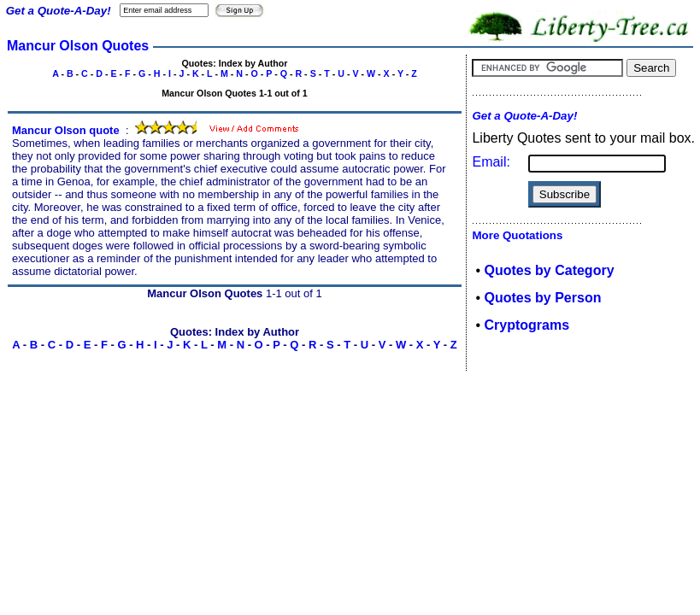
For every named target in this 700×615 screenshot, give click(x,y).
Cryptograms (527, 325)
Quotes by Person (543, 298)
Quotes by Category (550, 270)
